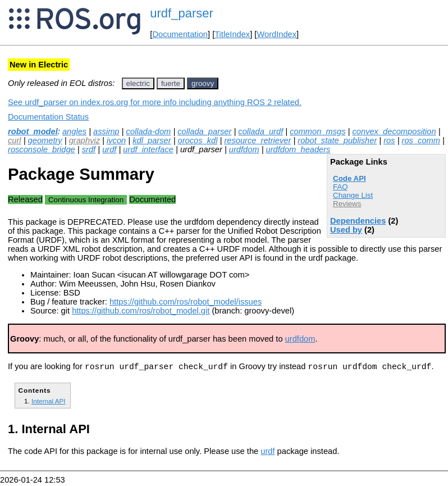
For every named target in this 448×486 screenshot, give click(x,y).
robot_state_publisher (337, 140)
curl (15, 140)
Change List (353, 195)
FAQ (340, 187)
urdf (109, 149)
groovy (203, 83)
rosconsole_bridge (42, 149)
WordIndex (276, 34)
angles (74, 131)
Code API (349, 178)
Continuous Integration (86, 200)
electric (138, 83)
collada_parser (204, 131)
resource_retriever (257, 140)
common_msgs (317, 131)
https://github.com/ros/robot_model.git (141, 311)
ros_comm (421, 140)
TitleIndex (232, 34)
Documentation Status (48, 117)
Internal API (49, 403)
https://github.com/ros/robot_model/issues (186, 302)
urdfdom (244, 149)
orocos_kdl (198, 140)
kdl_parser (152, 140)
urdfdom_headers (298, 149)
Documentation (180, 34)
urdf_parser (182, 13)
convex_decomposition (394, 131)
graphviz (84, 140)
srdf (89, 149)
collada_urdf (260, 131)
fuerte (171, 83)
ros (389, 140)
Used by (346, 230)
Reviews (347, 204)
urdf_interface (148, 149)
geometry (45, 140)
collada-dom (148, 131)
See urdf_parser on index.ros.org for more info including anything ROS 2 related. (155, 102)
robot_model (33, 131)
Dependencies (358, 221)
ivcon (116, 140)
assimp (106, 131)
